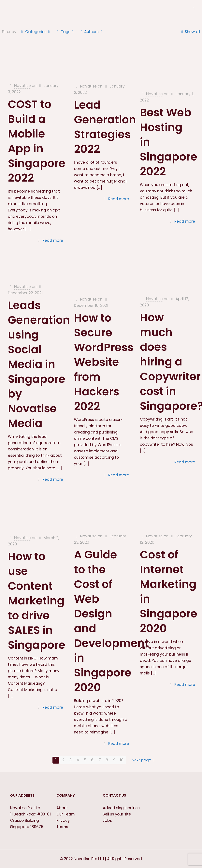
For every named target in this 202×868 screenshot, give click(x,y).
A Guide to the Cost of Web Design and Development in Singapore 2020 (111, 621)
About (62, 808)
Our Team (66, 814)
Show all (190, 32)
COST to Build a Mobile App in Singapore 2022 (37, 141)
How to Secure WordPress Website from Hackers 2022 (104, 362)
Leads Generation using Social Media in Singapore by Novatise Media (39, 364)
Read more (53, 240)
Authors (92, 32)
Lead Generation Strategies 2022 (105, 127)
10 (122, 760)
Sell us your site (117, 814)
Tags (65, 32)
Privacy (63, 820)
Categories (35, 32)
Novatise (22, 86)
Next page (144, 760)
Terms (62, 827)
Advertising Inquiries (121, 808)
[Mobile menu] (194, 9)
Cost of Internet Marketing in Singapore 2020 (169, 591)
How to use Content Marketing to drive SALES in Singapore (37, 601)
